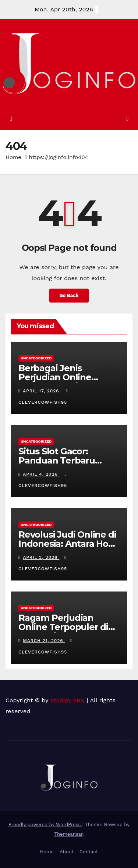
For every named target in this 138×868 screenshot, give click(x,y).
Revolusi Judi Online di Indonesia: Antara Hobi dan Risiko (67, 544)
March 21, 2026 (44, 641)
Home (13, 157)
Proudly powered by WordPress (45, 825)
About (67, 852)
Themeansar (68, 834)
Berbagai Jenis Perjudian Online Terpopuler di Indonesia (55, 382)
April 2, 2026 (41, 557)
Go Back (69, 295)
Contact (89, 852)
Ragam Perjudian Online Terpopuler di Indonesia (63, 627)
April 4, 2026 (41, 474)
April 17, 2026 (42, 391)
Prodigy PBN (68, 700)
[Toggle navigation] (128, 119)
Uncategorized (36, 358)
